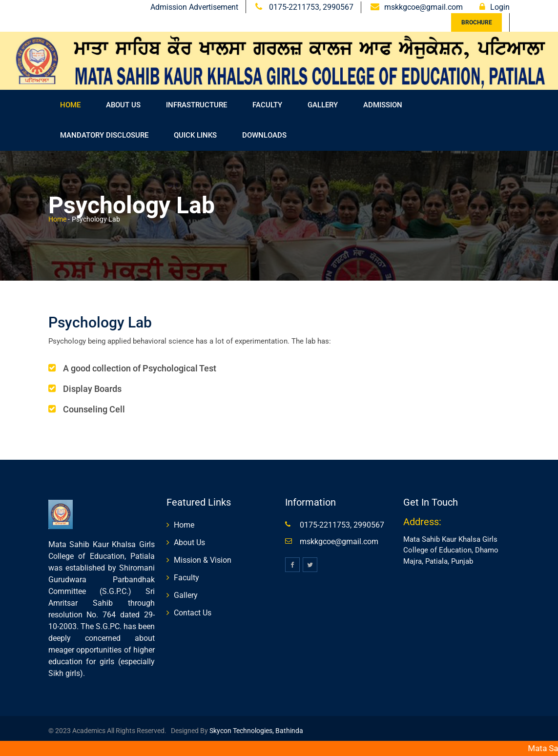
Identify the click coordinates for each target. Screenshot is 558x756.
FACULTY (267, 105)
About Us (123, 105)
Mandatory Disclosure (104, 135)
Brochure (477, 22)
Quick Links (195, 135)
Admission (383, 105)
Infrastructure (196, 105)
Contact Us (193, 613)
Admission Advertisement (194, 7)
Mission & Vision (203, 560)
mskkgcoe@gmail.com (424, 7)
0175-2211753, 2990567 (310, 7)
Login (500, 7)
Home (70, 105)
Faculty (186, 578)
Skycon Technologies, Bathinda (256, 731)
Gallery (323, 105)
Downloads (264, 135)
